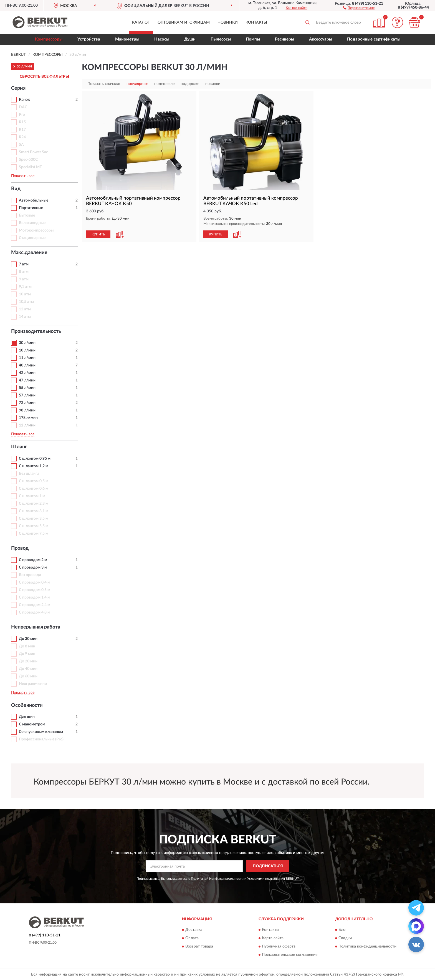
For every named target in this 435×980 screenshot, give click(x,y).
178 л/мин (28, 418)
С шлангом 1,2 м (34, 466)
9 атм (24, 279)
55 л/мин (27, 388)
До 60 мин (28, 676)
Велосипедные (32, 223)
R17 (22, 130)
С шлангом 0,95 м (35, 459)
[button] (359, 7)
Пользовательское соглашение (290, 955)
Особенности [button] (27, 705)
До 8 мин (27, 646)
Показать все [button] (23, 176)
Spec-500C (28, 160)
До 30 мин (28, 639)
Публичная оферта (279, 947)
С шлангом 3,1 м (34, 511)
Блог (343, 930)
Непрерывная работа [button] (36, 627)
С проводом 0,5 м (35, 590)
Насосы (162, 39)
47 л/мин (27, 380)
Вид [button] (16, 189)
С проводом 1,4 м (35, 597)
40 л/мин (27, 365)
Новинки (228, 22)
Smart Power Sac (33, 152)
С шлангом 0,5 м (34, 481)
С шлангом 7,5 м (34, 534)
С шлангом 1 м (32, 496)
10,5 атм (26, 302)
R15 (22, 122)
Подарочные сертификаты (374, 39)
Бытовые (27, 215)
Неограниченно (33, 684)
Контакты (256, 22)
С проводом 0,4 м (35, 582)
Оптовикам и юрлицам (184, 22)
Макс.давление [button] (29, 253)
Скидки (345, 938)
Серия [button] (18, 88)
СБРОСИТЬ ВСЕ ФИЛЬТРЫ (44, 77)
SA (21, 145)
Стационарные (32, 238)
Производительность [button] (36, 331)
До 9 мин (27, 654)
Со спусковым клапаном (41, 732)
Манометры (127, 39)
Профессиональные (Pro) (41, 739)
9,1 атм (25, 287)
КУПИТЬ (98, 234)
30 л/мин (27, 343)
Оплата (192, 938)
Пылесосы (221, 39)
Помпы (253, 39)
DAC (23, 107)
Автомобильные (34, 200)
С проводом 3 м (33, 567)
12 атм (25, 309)
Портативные (31, 208)
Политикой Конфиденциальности (217, 879)
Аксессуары (321, 39)
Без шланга (29, 474)
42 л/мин (27, 373)
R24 (22, 137)
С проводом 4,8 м (35, 612)
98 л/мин (27, 410)
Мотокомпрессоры (36, 230)
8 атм (24, 272)
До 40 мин (28, 669)
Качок (24, 100)
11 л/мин (27, 358)
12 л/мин (27, 425)
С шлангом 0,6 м (34, 489)
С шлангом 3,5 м (34, 519)
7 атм (24, 264)
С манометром (32, 724)
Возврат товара (199, 947)
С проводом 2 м (33, 560)
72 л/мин (27, 403)
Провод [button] (20, 548)
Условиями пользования (266, 879)
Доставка (194, 930)
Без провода (30, 575)
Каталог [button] (141, 22)
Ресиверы (284, 39)
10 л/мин (27, 350)
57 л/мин (27, 395)
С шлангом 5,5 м (34, 526)
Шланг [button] (19, 447)
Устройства (89, 39)
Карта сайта (273, 938)
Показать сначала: (104, 84)
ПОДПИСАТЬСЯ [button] (268, 866)
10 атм (25, 294)
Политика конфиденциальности (367, 947)
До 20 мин (28, 661)
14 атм (25, 317)
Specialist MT (30, 167)
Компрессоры (49, 39)
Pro (22, 115)
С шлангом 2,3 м (34, 504)
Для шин (27, 717)
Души (190, 39)
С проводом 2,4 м (35, 605)
